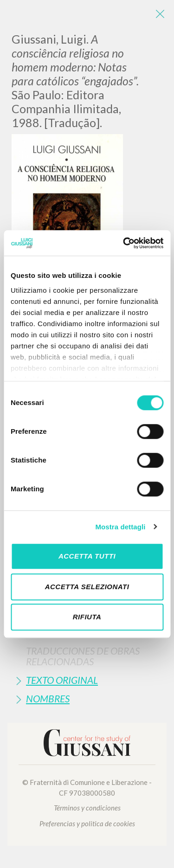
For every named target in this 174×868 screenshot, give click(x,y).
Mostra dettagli (120, 527)
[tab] (87, 656)
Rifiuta (87, 617)
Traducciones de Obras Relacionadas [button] (83, 656)
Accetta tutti (87, 556)
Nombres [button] (48, 698)
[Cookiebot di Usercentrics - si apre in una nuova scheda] (124, 243)
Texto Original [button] (62, 680)
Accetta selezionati (87, 587)
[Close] (160, 14)
